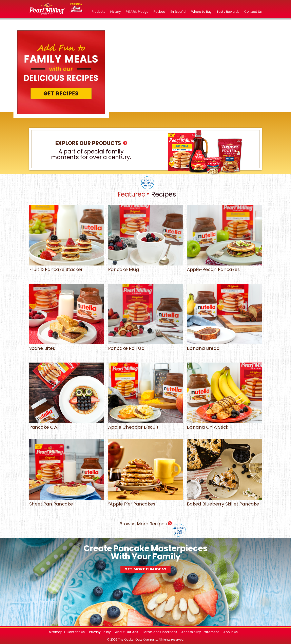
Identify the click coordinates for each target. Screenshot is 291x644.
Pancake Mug (145, 267)
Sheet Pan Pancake (67, 502)
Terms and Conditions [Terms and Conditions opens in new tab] (160, 632)
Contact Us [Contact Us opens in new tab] (76, 632)
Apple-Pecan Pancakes (224, 267)
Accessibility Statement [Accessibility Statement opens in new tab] (200, 632)
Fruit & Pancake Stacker (67, 267)
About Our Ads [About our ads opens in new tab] (127, 632)
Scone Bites (67, 346)
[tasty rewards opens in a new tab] (228, 12)
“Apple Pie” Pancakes (145, 502)
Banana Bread (224, 346)
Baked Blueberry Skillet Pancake (224, 502)
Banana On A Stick (224, 425)
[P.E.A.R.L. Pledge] (137, 12)
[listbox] (133, 194)
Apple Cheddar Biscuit (145, 425)
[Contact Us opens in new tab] (253, 12)
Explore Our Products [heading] (91, 143)
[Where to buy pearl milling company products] (201, 12)
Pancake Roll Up (145, 346)
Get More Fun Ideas (145, 569)
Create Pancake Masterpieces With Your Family (146, 552)
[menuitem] (99, 14)
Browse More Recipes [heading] (153, 529)
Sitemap (56, 632)
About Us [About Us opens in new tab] (230, 632)
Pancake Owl (67, 425)
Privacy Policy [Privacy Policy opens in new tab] (100, 632)
